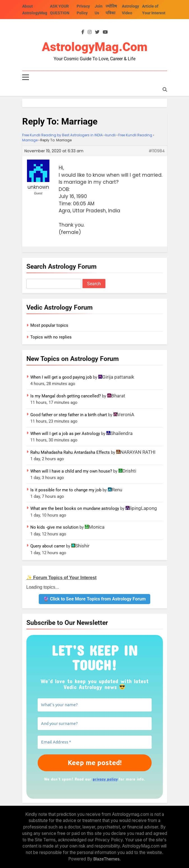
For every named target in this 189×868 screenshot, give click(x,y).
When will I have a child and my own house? (71, 471)
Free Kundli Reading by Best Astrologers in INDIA (62, 135)
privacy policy (105, 779)
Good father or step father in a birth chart (69, 415)
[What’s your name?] (95, 705)
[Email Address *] (95, 742)
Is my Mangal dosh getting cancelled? (66, 396)
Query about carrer (48, 546)
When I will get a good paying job (61, 377)
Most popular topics (49, 325)
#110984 (157, 151)
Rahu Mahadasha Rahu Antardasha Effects (70, 452)
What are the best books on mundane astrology (75, 509)
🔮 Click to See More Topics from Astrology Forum (94, 599)
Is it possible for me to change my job (66, 490)
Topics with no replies (51, 337)
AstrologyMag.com (95, 47)
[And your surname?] (95, 724)
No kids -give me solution (54, 527)
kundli (111, 135)
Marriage (30, 140)
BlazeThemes (107, 859)
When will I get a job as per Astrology (65, 434)
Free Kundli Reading (135, 135)
